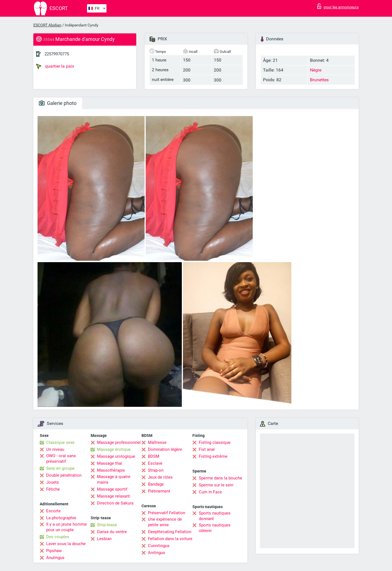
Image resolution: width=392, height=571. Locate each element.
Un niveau (55, 449)
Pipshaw (54, 551)
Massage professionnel (119, 442)
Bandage (156, 484)
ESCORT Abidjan (47, 25)
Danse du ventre (112, 532)
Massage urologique (116, 456)
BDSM (154, 456)
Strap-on (156, 470)
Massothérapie (111, 470)
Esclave (155, 463)
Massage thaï (110, 463)
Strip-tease (107, 525)
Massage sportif (112, 489)
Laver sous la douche (66, 544)
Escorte (53, 511)
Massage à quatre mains (114, 479)
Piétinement (159, 491)
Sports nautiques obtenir (215, 528)
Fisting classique (215, 442)
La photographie (61, 518)
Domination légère (165, 449)
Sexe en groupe (60, 468)
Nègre (316, 70)
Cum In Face (210, 492)
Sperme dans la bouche (220, 478)
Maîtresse (157, 442)
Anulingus (55, 558)
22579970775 (57, 54)
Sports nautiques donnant (215, 516)
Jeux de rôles (160, 477)
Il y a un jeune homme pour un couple (66, 527)
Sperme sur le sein (216, 485)
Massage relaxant (113, 496)
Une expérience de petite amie (165, 522)
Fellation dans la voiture (170, 539)
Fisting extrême (213, 456)
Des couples (58, 537)
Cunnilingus (159, 546)
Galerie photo (58, 103)
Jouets (53, 482)
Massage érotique (114, 449)
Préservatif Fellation (167, 513)
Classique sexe (60, 442)
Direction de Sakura (115, 503)
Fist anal (207, 449)
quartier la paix (55, 66)
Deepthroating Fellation (170, 532)
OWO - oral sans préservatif (61, 459)
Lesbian (104, 539)
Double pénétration (64, 475)
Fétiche (53, 489)
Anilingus (157, 553)
